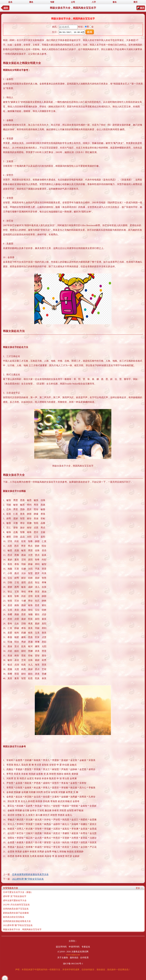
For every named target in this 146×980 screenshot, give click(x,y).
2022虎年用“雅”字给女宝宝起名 (28, 879)
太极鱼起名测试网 (80, 952)
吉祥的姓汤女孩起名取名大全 (17, 921)
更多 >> (139, 888)
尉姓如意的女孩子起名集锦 (16, 913)
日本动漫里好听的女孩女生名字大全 (30, 874)
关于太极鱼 (63, 958)
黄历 (135, 2)
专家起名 (86, 947)
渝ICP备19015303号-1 (73, 964)
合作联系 (84, 958)
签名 (115, 2)
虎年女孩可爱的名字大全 (15, 900)
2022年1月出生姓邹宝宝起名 (16, 905)
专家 (52, 2)
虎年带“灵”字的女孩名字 (15, 896)
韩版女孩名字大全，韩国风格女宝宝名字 (22, 929)
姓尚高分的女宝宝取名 (14, 917)
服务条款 (74, 958)
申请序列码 (74, 947)
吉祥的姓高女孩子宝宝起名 (16, 909)
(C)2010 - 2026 (64, 952)
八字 (94, 2)
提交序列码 (61, 947)
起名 (10, 2)
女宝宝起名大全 (10, 888)
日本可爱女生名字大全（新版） (18, 892)
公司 (73, 2)
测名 (31, 2)
